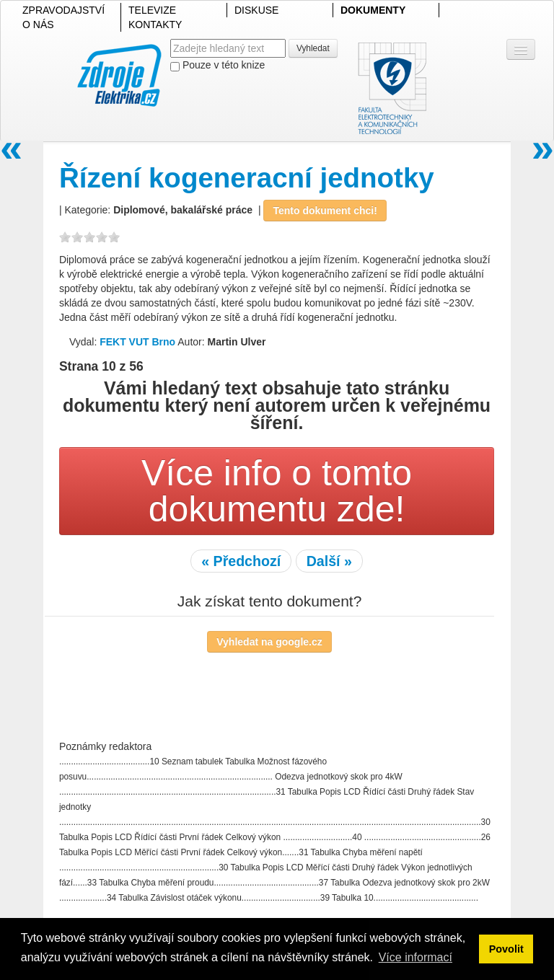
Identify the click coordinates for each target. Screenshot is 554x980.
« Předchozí (241, 561)
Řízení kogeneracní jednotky (247, 178)
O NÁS (38, 25)
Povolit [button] (506, 949)
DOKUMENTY (373, 10)
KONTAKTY (155, 25)
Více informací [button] (415, 957)
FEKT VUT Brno (137, 342)
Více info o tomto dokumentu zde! (277, 491)
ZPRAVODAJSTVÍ (63, 10)
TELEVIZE (152, 10)
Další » (329, 561)
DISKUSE (256, 10)
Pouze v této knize (217, 65)
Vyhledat (313, 48)
